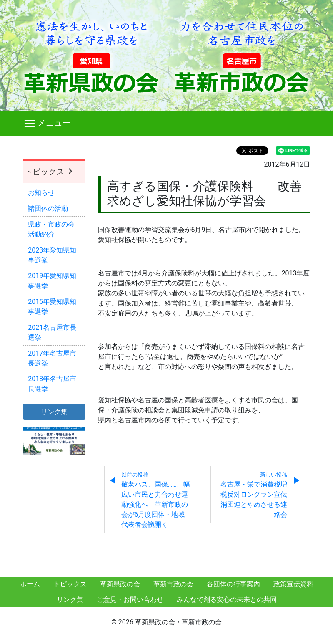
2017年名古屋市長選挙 (52, 358)
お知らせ (41, 193)
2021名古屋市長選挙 (52, 332)
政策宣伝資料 (293, 584)
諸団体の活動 (48, 208)
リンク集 (70, 600)
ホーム (30, 584)
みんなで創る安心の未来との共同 (227, 600)
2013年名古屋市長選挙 (52, 384)
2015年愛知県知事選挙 (52, 307)
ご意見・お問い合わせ (130, 600)
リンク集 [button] (54, 412)
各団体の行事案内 (233, 584)
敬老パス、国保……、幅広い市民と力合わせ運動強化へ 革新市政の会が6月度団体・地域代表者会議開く (156, 500)
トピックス (50, 172)
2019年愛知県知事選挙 (52, 281)
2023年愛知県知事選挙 (52, 255)
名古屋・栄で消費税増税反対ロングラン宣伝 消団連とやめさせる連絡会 (257, 495)
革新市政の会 (173, 584)
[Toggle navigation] (167, 124)
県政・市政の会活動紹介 (51, 229)
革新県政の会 (120, 584)
